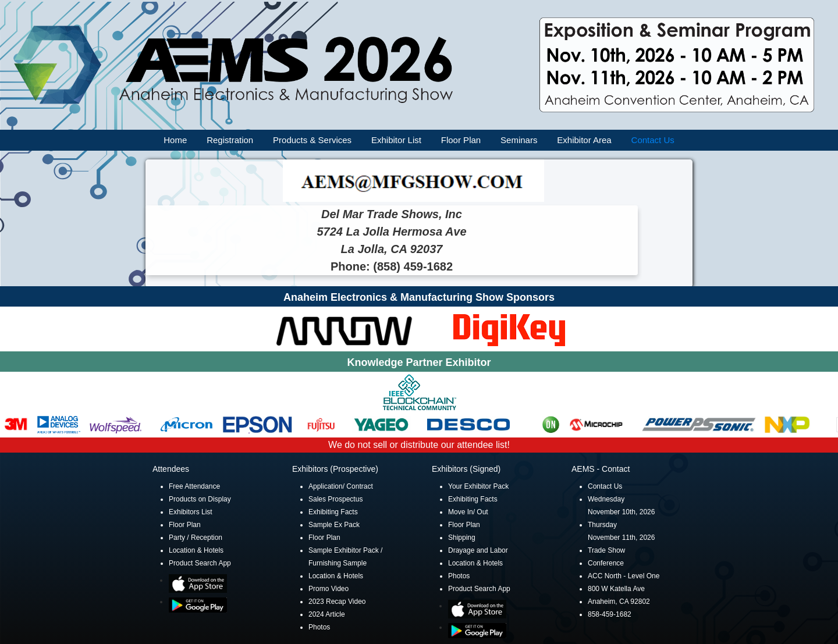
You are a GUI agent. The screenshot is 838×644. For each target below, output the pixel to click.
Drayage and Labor (478, 550)
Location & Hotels (196, 550)
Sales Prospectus (335, 499)
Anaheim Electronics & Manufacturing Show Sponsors (419, 297)
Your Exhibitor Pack (478, 486)
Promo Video (329, 589)
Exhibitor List (396, 140)
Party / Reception (196, 538)
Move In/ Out (468, 512)
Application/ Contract (341, 486)
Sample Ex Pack (334, 525)
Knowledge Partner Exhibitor (419, 362)
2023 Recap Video (337, 602)
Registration (230, 140)
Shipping (462, 538)
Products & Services (312, 140)
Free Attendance (194, 486)
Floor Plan (461, 140)
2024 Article (327, 614)
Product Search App (200, 563)
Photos (319, 627)
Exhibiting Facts (333, 512)
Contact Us (653, 140)
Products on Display (200, 499)
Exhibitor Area (584, 140)
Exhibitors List (191, 512)
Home (175, 140)
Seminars (519, 140)
